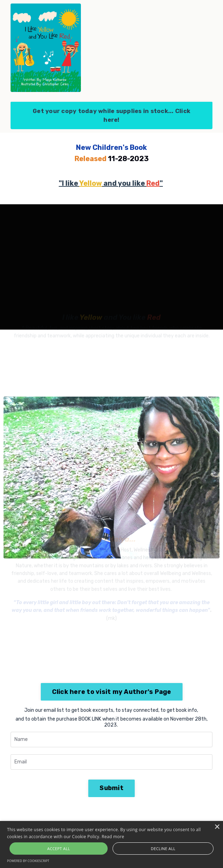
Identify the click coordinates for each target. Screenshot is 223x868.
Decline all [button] (163, 849)
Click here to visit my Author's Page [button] (112, 692)
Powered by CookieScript (28, 861)
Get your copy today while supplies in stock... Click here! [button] (111, 115)
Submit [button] (111, 788)
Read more (113, 837)
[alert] (111, 844)
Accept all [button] (59, 849)
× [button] (217, 827)
